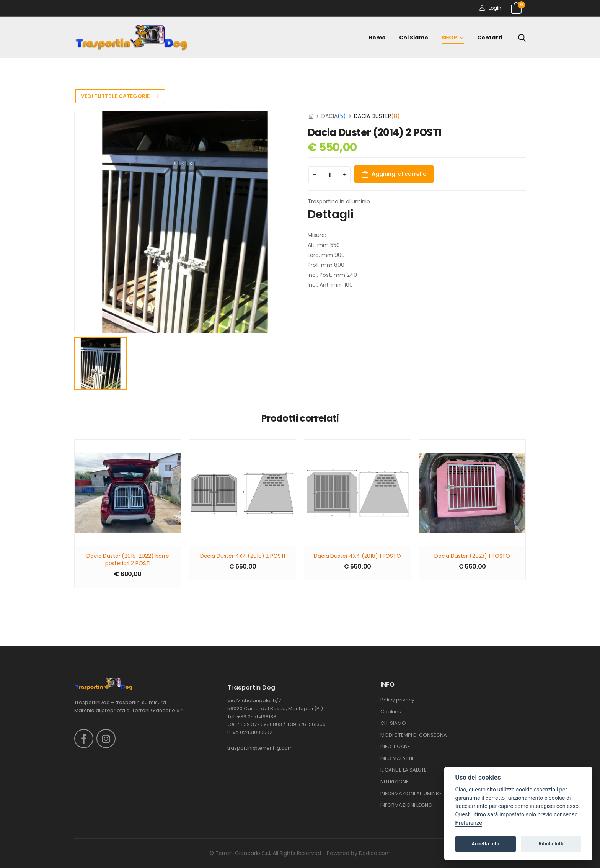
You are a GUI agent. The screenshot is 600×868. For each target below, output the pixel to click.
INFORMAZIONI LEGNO (406, 805)
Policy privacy (397, 700)
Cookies (391, 712)
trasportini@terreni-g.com (260, 748)
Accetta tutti (485, 844)
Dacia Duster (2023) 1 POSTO (472, 556)
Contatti (490, 38)
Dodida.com (375, 853)
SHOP (449, 38)
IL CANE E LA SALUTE (404, 770)
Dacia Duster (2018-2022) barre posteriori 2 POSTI (128, 560)
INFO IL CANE (395, 746)
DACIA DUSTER (377, 116)
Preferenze (469, 823)
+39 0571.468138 (257, 717)
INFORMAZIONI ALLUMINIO (411, 794)
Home (377, 38)
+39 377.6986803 (261, 724)
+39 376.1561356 (306, 724)
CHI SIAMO (393, 723)
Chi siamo (414, 38)
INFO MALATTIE (398, 758)
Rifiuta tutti (551, 844)
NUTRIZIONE (395, 782)
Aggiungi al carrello (399, 174)
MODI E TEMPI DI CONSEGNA (414, 735)
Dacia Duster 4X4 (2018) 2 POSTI (243, 556)
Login (490, 8)
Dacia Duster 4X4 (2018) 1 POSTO (357, 556)
